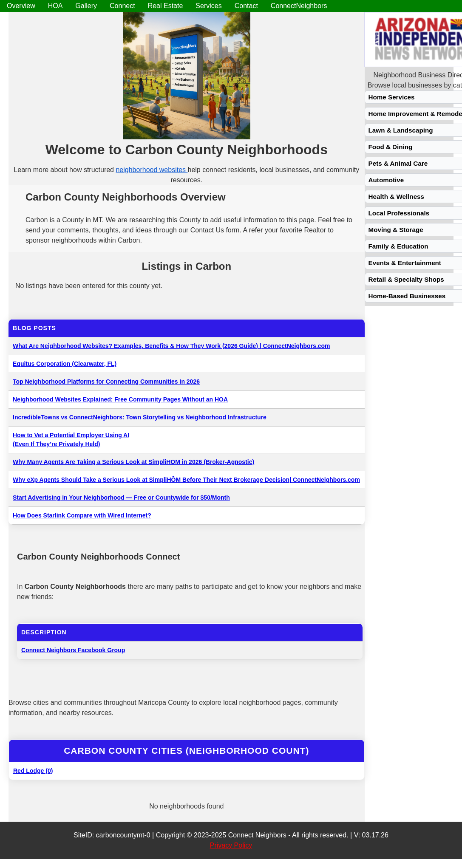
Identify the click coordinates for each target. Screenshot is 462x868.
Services (208, 6)
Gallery (86, 6)
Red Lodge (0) (33, 771)
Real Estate (166, 6)
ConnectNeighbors (299, 6)
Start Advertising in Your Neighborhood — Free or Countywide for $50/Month (121, 498)
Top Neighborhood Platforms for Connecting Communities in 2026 (106, 382)
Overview (21, 6)
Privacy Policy (231, 845)
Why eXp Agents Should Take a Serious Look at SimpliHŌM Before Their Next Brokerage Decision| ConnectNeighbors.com (186, 480)
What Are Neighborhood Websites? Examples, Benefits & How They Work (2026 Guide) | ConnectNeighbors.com (171, 346)
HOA (55, 6)
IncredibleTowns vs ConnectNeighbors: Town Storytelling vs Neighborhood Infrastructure (140, 417)
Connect (122, 6)
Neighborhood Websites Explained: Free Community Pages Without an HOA (120, 399)
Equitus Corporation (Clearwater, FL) (65, 364)
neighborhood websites (152, 170)
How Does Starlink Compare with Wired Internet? (82, 515)
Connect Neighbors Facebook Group (73, 650)
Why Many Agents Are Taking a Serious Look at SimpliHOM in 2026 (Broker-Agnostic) (133, 462)
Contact (246, 6)
